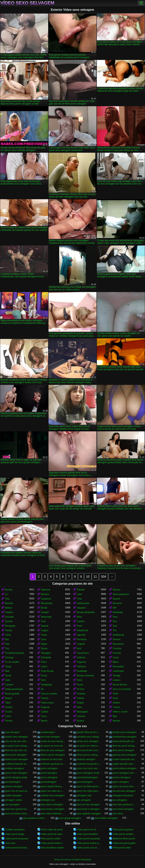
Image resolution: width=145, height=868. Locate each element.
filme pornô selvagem (123, 750)
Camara (9, 685)
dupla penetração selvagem (125, 741)
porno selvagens (49, 777)
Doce (44, 639)
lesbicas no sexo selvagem (53, 759)
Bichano (45, 594)
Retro (80, 680)
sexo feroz (118, 814)
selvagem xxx (48, 800)
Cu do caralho (12, 662)
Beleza (9, 608)
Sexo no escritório (122, 689)
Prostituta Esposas (15, 653)
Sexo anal (10, 843)
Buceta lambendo (86, 612)
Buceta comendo (85, 676)
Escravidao (118, 667)
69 (42, 689)
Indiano (116, 703)
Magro (44, 644)
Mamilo (116, 721)
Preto (80, 626)
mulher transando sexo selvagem (125, 759)
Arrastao (81, 694)
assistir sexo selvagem (17, 737)
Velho (116, 694)
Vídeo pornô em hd (86, 830)
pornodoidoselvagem (87, 777)
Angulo (44, 630)
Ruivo (44, 662)
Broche (9, 590)
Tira (7, 648)
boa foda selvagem (51, 737)
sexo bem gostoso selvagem (17, 809)
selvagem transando (123, 796)
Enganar (45, 707)
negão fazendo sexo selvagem (125, 764)
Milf (115, 608)
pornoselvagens (85, 782)
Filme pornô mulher (51, 839)
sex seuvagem (12, 805)
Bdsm (116, 662)
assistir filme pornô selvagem (89, 732)
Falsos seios (47, 703)
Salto (8, 680)
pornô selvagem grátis (16, 777)
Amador (45, 612)
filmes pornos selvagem (53, 755)
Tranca (116, 707)
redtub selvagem (13, 796)
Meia (79, 617)
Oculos (9, 712)
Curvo (116, 657)
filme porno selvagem (16, 755)
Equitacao (46, 599)
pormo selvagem (49, 768)
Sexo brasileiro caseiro (52, 848)
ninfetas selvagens (14, 768)
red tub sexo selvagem (124, 791)
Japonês (81, 635)
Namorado (46, 617)
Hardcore (46, 590)
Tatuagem (46, 653)
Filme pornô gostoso (123, 830)
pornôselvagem (13, 782)
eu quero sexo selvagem (17, 746)
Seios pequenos (121, 594)
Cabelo (45, 712)
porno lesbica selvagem (125, 768)
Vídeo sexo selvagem (27, 3)
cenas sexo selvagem (88, 741)
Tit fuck (80, 689)
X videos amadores (15, 830)
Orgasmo (81, 662)
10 (88, 577)
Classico (81, 716)
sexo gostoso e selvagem (35, 818)
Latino (44, 667)
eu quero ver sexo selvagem (53, 746)
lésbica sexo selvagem (17, 759)
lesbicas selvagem (86, 759)
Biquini (8, 698)
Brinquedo (10, 626)
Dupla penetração (14, 689)
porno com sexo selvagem (89, 768)
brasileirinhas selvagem (125, 737)
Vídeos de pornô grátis (124, 843)
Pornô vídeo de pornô (52, 830)
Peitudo (81, 590)
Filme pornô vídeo (122, 848)
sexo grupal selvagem (70, 818)
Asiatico (9, 612)
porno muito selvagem (16, 773)
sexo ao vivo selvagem (88, 805)
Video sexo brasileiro (87, 834)
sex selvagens (120, 800)
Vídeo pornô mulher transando (53, 843)
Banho (44, 721)
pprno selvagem (121, 782)
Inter (7, 644)
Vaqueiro (81, 608)
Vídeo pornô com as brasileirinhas (89, 848)
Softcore (81, 657)
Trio (115, 630)
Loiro (79, 594)
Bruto (115, 698)
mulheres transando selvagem (89, 764)
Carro (44, 716)
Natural (45, 626)
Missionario (47, 603)
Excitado (9, 617)
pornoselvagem (49, 782)
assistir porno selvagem (125, 732)
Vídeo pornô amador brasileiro (125, 834)
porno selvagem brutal (88, 773)
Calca (8, 635)
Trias (79, 599)
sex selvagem (84, 800)
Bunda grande (12, 694)
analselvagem (48, 732)
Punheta (117, 648)
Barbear (9, 603)
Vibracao (81, 667)
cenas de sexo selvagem (53, 741)
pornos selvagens (122, 777)
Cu (7, 594)
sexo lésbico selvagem (106, 818)
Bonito (44, 608)
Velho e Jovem (120, 712)
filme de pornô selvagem (125, 746)
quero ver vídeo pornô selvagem (89, 791)
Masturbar (118, 612)
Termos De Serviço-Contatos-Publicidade (72, 860)
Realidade (82, 671)
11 (95, 577)
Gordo (8, 676)
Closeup (9, 657)
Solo (115, 626)
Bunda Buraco (120, 685)
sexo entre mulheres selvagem (53, 814)
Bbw (115, 716)
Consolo (117, 653)
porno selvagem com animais (125, 773)
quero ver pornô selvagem (125, 786)
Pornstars (82, 639)
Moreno (117, 590)
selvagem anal (84, 796)
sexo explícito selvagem (89, 814)
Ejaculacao (118, 644)
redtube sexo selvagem (53, 796)
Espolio (116, 599)
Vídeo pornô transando (17, 839)
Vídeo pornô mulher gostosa (89, 843)
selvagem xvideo (13, 800)
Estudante (46, 657)
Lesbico (117, 680)
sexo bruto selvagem (123, 809)
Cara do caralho (49, 694)
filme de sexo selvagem (53, 750)
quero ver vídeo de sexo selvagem (53, 791)
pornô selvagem (49, 773)
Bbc (7, 639)
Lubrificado (118, 671)
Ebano (44, 648)
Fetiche (45, 698)
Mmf (79, 648)
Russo (80, 685)
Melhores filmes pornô (124, 839)
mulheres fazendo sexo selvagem (17, 764)
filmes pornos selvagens (89, 755)
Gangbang (46, 685)
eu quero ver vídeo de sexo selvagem (89, 746)
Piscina (9, 721)
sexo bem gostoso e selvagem (125, 805)
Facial (44, 676)
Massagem (82, 712)
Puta (115, 617)
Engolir (80, 703)
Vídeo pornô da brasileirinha (17, 848)
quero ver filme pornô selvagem (89, 786)
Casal (44, 635)
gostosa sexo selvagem (125, 755)
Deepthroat (82, 630)
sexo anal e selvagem (52, 805)
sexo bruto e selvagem (88, 809)
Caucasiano (83, 653)
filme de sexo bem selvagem (17, 750)
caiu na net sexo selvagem (17, 741)
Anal (43, 621)
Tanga (8, 667)
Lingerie (81, 644)
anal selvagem (12, 732)
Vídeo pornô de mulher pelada (53, 834)
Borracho (117, 603)
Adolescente (83, 603)
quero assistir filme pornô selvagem (53, 786)
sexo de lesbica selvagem (17, 814)
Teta (7, 599)
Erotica (80, 721)
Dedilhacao (118, 635)
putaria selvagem (14, 786)
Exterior (117, 639)
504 (104, 577)
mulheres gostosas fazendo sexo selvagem (53, 764)
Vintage (116, 676)
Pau (115, 621)
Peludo (9, 630)
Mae (7, 671)
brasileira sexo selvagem (89, 737)
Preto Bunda (47, 671)
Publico (81, 698)
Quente (9, 621)
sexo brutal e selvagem (53, 809)
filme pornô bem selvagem (89, 750)
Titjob (8, 703)
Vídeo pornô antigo (15, 834)
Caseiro (81, 621)
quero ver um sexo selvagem (17, 791)
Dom (43, 680)
